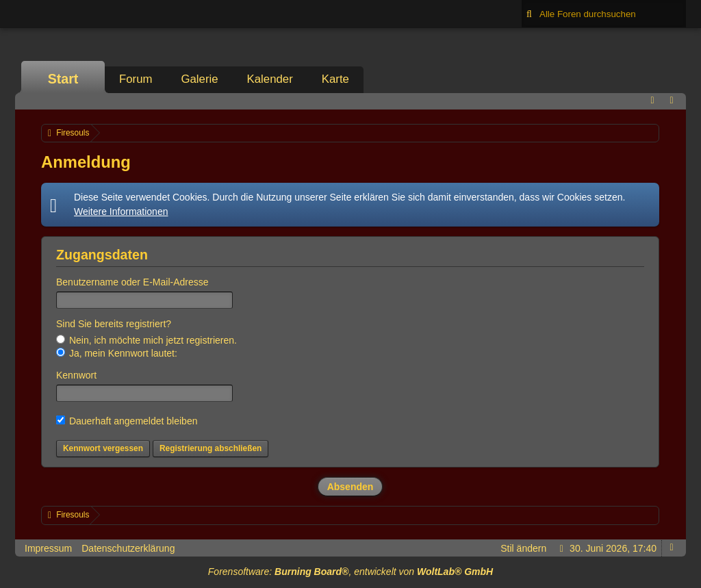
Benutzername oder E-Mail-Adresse (132, 282)
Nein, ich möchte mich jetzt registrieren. (146, 340)
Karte (335, 79)
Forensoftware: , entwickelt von (350, 572)
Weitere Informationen (121, 212)
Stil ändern (523, 548)
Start (63, 79)
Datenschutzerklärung (128, 548)
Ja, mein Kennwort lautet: (117, 353)
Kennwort (76, 375)
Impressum (48, 548)
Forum (136, 79)
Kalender (270, 79)
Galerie (199, 79)
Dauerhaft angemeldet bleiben (127, 421)
